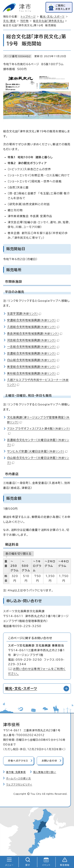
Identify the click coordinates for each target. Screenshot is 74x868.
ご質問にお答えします (63, 7)
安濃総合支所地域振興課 (33, 320)
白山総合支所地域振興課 (33, 360)
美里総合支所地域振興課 (33, 367)
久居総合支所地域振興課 (33, 327)
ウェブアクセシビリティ (19, 784)
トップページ (28, 17)
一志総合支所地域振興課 (33, 347)
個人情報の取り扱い (45, 772)
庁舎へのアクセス (18, 761)
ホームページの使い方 (19, 778)
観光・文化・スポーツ (52, 17)
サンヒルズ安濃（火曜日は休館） (37, 451)
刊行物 (25, 21)
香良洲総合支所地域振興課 (35, 334)
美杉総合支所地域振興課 (33, 373)
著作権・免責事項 (16, 772)
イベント (46, 865)
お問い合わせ (49, 761)
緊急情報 (65, 865)
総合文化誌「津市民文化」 (49, 21)
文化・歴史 (9, 21)
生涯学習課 (24, 314)
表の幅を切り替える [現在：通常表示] (18, 554)
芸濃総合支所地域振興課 (33, 353)
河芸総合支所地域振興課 (33, 340)
